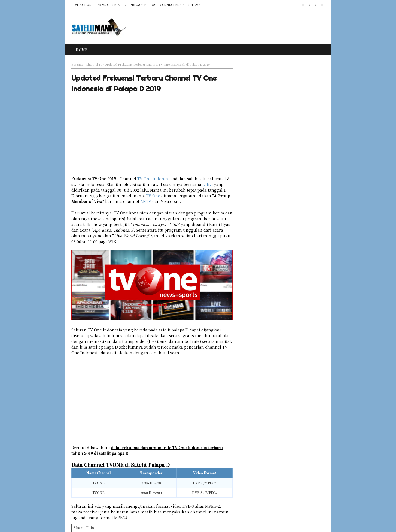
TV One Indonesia (155, 179)
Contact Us (81, 5)
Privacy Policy (143, 5)
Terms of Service (110, 5)
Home (81, 50)
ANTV (146, 201)
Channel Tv (94, 64)
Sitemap (196, 5)
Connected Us (172, 5)
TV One (153, 196)
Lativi (208, 184)
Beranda (77, 64)
